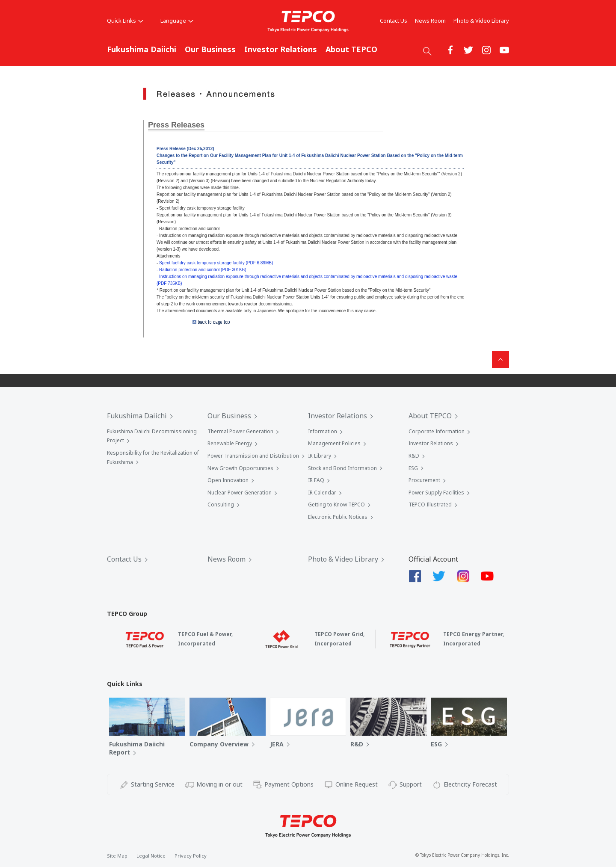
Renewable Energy (230, 443)
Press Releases (176, 125)
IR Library (320, 456)
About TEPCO (351, 49)
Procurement (424, 480)
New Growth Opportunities (240, 468)
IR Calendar (322, 493)
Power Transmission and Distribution (253, 456)
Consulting (221, 505)
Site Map (117, 856)
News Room (430, 21)
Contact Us (394, 21)
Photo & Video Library (481, 21)
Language (177, 21)
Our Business (210, 49)
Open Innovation (228, 480)
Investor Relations (281, 49)
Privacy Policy (191, 856)
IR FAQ (316, 480)
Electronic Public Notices (338, 517)
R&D (414, 456)
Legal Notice (151, 856)
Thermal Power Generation (240, 431)
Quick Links (125, 21)
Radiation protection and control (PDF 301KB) (203, 270)
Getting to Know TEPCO (336, 505)
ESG (413, 468)
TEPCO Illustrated (430, 505)
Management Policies (334, 443)
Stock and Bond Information (342, 468)
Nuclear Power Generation (240, 493)
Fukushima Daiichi (142, 49)
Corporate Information (437, 431)
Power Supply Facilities (436, 493)
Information (323, 431)
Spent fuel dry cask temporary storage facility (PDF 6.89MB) (216, 263)
